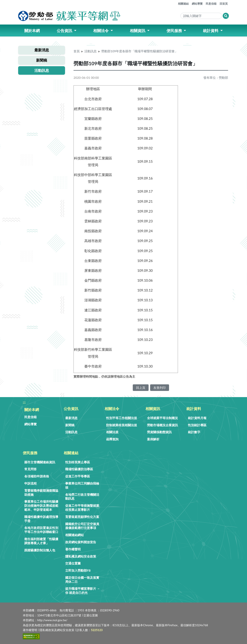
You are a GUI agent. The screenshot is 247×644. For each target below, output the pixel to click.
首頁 (77, 51)
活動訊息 (91, 51)
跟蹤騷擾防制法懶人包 (40, 550)
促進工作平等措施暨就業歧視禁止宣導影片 (82, 508)
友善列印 (160, 388)
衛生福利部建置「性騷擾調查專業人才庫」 (41, 541)
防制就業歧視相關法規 (122, 425)
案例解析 (153, 439)
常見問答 (30, 469)
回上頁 (141, 388)
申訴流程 (30, 483)
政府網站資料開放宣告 (81, 542)
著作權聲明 (73, 549)
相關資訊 (153, 409)
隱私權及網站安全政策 (81, 556)
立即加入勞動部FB (78, 570)
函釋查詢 (112, 439)
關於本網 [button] (32, 31)
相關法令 (112, 409)
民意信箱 (211, 4)
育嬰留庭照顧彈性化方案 (82, 517)
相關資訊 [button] (138, 31)
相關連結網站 (74, 535)
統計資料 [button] (211, 31)
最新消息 (71, 418)
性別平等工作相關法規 (122, 418)
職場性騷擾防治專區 (79, 469)
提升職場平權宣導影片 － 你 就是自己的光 (83, 591)
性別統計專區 (197, 425)
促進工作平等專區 (78, 476)
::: (176, 2)
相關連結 (183, 4)
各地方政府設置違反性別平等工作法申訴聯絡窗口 (41, 530)
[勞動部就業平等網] (70, 16)
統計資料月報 (197, 418)
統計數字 (194, 432)
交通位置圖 (73, 563)
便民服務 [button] (175, 31)
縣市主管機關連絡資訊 (40, 462)
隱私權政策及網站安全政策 (57, 630)
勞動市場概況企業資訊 (162, 425)
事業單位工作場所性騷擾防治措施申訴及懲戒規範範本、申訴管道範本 (41, 505)
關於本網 (32, 410)
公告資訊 (71, 409)
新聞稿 (70, 425)
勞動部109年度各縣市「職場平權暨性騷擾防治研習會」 (140, 51)
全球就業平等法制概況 (162, 418)
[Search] (201, 16)
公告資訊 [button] (65, 31)
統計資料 (194, 409)
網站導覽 (197, 4)
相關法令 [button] (101, 31)
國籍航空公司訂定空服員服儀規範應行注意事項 (82, 526)
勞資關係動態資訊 (159, 432)
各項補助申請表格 (37, 476)
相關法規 (112, 432)
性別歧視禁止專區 (78, 462)
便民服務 (30, 453)
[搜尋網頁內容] (226, 16)
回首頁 (224, 4)
